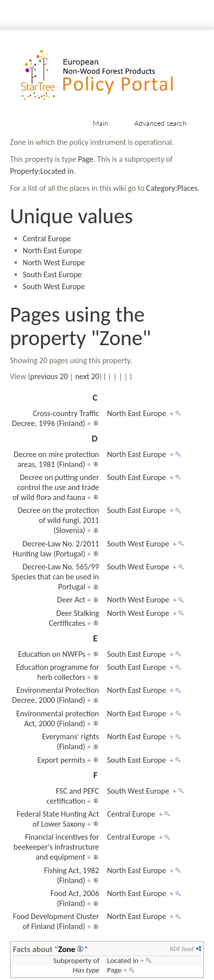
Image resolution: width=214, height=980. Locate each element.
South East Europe (52, 274)
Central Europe (47, 239)
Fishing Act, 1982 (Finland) (71, 875)
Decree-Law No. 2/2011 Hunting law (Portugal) (56, 549)
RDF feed (182, 949)
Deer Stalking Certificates (74, 618)
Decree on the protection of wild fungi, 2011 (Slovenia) (58, 520)
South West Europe (54, 286)
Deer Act (71, 600)
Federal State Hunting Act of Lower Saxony (58, 819)
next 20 (87, 376)
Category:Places (172, 188)
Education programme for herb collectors (57, 672)
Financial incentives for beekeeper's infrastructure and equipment (56, 847)
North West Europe (54, 262)
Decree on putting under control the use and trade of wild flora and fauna (56, 487)
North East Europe (52, 250)
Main (101, 123)
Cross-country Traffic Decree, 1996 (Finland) (55, 418)
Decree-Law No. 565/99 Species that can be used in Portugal (55, 577)
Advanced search (160, 123)
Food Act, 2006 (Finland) (75, 898)
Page (86, 159)
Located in (123, 961)
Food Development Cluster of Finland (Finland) (56, 921)
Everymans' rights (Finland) (70, 741)
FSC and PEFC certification (73, 796)
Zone (67, 949)
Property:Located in (42, 171)
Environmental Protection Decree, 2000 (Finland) (55, 695)
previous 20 (49, 376)
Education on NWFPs (52, 654)
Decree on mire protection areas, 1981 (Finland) (56, 459)
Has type (86, 970)
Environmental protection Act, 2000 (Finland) (58, 719)
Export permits (61, 760)
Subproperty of (76, 961)
